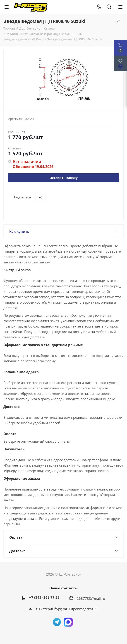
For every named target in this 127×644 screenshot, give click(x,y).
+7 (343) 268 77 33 (44, 597)
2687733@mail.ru (91, 598)
